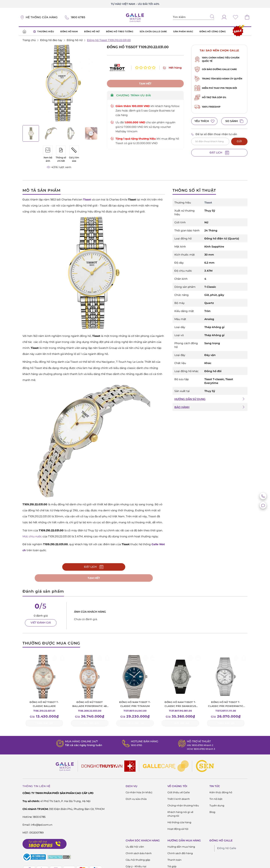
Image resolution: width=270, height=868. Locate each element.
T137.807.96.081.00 (180, 707)
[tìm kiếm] (212, 17)
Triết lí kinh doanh (179, 800)
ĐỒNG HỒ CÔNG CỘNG (213, 31)
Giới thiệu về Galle (179, 793)
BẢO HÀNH (182, 407)
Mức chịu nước (32, 536)
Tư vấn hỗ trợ (37, 842)
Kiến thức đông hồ (221, 793)
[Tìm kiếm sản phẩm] (193, 17)
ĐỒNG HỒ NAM (69, 31)
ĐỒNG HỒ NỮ (92, 31)
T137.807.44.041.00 (135, 707)
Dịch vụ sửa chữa (136, 800)
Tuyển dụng (217, 806)
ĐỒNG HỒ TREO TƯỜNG (120, 31)
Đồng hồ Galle (227, 849)
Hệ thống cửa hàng (179, 823)
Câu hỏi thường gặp (138, 861)
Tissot (208, 203)
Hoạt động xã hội (178, 830)
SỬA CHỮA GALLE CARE (153, 31)
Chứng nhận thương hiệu (183, 806)
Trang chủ (29, 40)
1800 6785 (135, 746)
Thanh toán (174, 861)
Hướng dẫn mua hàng (181, 847)
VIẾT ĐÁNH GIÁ (41, 623)
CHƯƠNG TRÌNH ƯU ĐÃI (131, 88)
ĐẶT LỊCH (219, 153)
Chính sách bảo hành (139, 854)
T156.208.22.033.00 (90, 707)
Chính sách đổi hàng (180, 854)
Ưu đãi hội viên (135, 847)
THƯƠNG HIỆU (44, 32)
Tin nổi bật (216, 800)
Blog (212, 813)
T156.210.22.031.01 (44, 707)
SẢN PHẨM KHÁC (183, 31)
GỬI (239, 141)
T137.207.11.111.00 (226, 707)
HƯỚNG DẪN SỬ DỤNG (190, 399)
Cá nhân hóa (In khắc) (139, 793)
